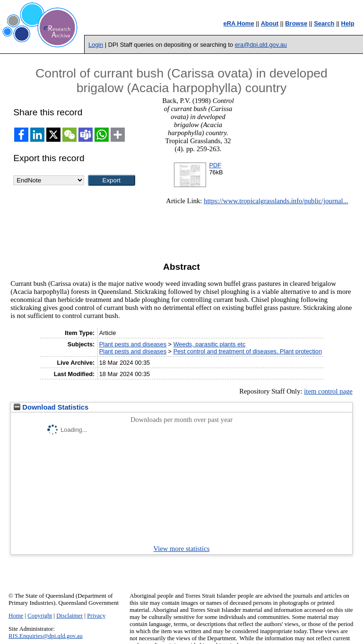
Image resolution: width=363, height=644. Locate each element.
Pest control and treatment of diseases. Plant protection (248, 351)
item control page (328, 391)
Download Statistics (51, 407)
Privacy (96, 616)
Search (324, 23)
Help (348, 23)
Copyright (40, 616)
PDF (215, 165)
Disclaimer (69, 616)
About (270, 23)
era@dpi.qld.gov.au (261, 45)
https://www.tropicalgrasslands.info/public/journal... (276, 201)
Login (96, 45)
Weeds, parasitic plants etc (210, 344)
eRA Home (238, 23)
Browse (296, 23)
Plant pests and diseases (133, 344)
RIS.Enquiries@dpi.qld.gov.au (46, 636)
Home (16, 616)
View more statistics (182, 549)
